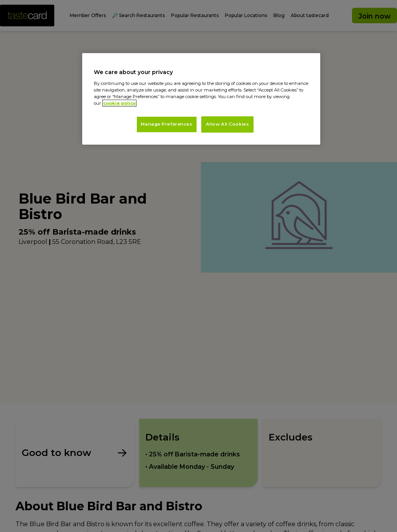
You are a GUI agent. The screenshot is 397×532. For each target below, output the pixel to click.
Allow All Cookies (228, 124)
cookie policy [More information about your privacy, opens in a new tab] (119, 103)
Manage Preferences (167, 124)
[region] (201, 99)
